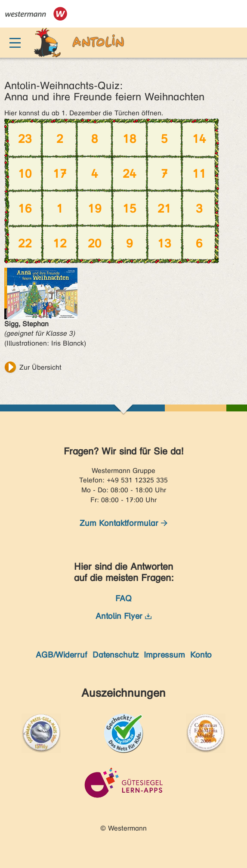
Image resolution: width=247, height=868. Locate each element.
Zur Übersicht (40, 367)
